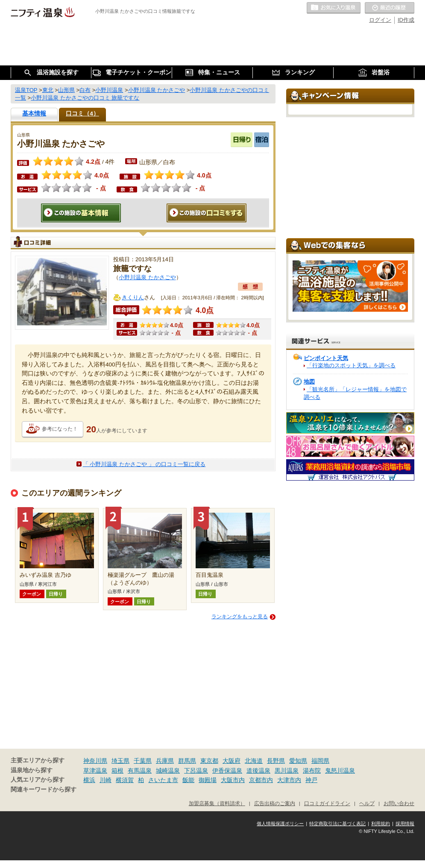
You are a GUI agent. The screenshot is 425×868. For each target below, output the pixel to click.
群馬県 (187, 761)
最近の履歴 (390, 8)
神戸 (311, 780)
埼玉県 (120, 761)
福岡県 (320, 761)
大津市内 (289, 780)
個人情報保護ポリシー (280, 824)
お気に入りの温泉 (334, 8)
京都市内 (261, 780)
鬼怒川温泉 (340, 771)
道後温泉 (258, 771)
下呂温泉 (196, 771)
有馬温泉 (140, 771)
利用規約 (381, 824)
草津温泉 (95, 771)
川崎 (106, 780)
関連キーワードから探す (44, 790)
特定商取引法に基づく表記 (337, 824)
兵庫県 (165, 761)
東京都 (209, 761)
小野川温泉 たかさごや (147, 277)
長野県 (276, 761)
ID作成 (406, 20)
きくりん (133, 297)
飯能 (188, 780)
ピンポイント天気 (326, 358)
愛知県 (298, 761)
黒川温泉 (287, 771)
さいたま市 (163, 780)
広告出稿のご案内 (275, 803)
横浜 (89, 780)
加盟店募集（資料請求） (217, 803)
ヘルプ (367, 803)
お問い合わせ (399, 803)
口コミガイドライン (327, 803)
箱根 (117, 771)
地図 (309, 382)
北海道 (254, 761)
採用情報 (405, 824)
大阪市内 (233, 780)
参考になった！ (60, 429)
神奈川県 (95, 761)
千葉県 (143, 761)
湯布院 (312, 771)
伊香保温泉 (227, 771)
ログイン (380, 20)
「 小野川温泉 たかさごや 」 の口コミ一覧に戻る (144, 464)
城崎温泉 (168, 771)
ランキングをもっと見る (240, 617)
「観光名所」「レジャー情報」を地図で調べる (355, 393)
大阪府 (232, 761)
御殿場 (208, 780)
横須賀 (125, 780)
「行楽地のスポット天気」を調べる (351, 365)
